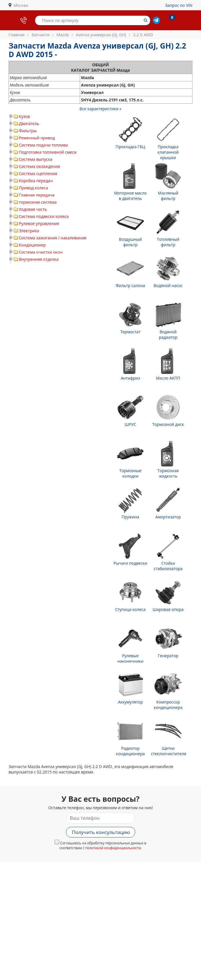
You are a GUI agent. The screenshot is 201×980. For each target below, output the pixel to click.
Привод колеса (33, 188)
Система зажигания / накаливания (53, 238)
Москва (21, 5)
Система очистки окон (41, 252)
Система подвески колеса (44, 216)
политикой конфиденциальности (113, 848)
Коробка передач (36, 181)
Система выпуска (36, 159)
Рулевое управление (39, 224)
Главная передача (37, 195)
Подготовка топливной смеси (48, 152)
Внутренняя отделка (39, 259)
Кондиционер (32, 245)
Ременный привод (37, 138)
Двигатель (29, 124)
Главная (17, 35)
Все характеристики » (101, 109)
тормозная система (38, 202)
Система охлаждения (39, 166)
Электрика (29, 231)
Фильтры (28, 131)
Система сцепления (38, 174)
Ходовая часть (33, 209)
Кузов (24, 116)
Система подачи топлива (43, 145)
